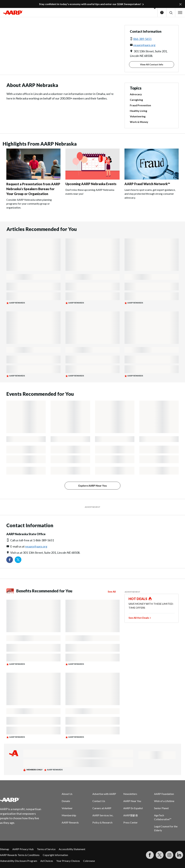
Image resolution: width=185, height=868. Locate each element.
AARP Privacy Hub (23, 849)
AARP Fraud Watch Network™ (147, 184)
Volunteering (138, 116)
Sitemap (5, 849)
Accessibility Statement (72, 849)
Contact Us (99, 801)
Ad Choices (47, 861)
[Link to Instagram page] (169, 855)
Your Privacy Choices (68, 861)
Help (162, 13)
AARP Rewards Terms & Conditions (20, 855)
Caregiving (136, 100)
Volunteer (67, 808)
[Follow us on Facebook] (10, 560)
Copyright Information (55, 855)
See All (112, 591)
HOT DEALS (138, 599)
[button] (171, 13)
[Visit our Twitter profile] (18, 560)
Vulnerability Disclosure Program (19, 861)
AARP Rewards (70, 822)
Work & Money (139, 122)
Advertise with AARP (104, 794)
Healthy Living (138, 111)
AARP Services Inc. (103, 815)
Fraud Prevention (140, 105)
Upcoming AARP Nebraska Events (91, 184)
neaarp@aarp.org (144, 45)
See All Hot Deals (139, 618)
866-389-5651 (142, 39)
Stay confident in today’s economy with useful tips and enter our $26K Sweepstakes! (90, 4)
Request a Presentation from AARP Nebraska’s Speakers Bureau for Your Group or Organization (33, 189)
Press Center (130, 822)
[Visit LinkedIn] (179, 855)
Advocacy (136, 94)
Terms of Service (46, 849)
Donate (66, 801)
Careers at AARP (102, 808)
